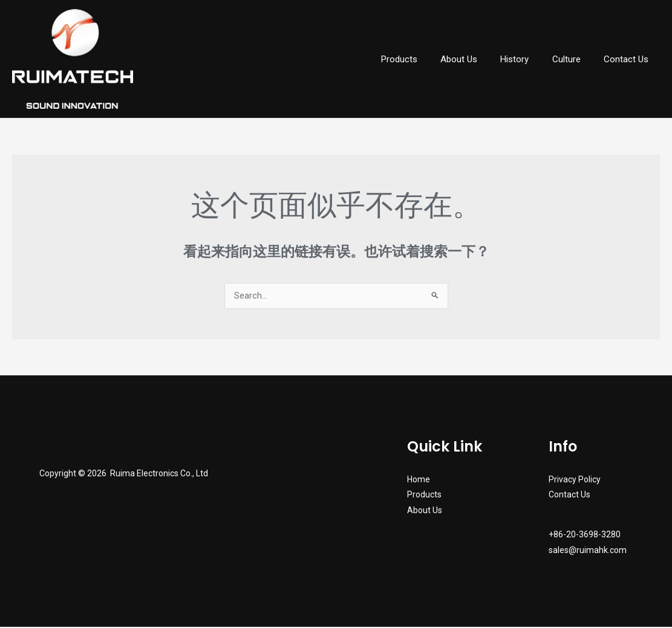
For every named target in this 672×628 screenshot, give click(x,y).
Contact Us (628, 59)
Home (419, 481)
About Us (476, 59)
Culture (574, 59)
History (527, 59)
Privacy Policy (575, 481)
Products (422, 59)
